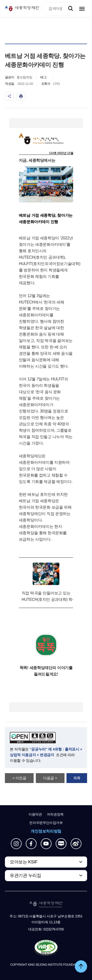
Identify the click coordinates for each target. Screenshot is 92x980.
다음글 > (50, 778)
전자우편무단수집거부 (46, 823)
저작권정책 (55, 814)
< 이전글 (19, 778)
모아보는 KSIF (24, 862)
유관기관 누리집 (25, 875)
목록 (77, 778)
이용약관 (35, 814)
